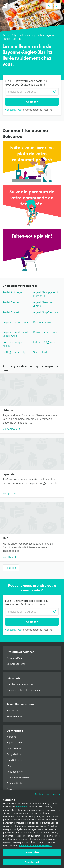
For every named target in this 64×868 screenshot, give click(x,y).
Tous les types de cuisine (20, 684)
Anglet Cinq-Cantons (46, 312)
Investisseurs (14, 748)
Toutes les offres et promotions (23, 690)
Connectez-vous (14, 110)
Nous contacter (15, 772)
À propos (11, 737)
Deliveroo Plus (14, 658)
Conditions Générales (18, 777)
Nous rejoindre (14, 716)
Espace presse (14, 743)
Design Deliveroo (16, 754)
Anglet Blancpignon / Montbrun (46, 294)
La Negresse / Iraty (14, 352)
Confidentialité (15, 783)
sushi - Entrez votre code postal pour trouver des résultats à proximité (27, 83)
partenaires (21, 808)
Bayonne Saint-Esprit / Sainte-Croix (16, 334)
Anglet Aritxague (13, 292)
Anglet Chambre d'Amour (43, 304)
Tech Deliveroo (15, 760)
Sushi (39, 35)
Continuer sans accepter (48, 795)
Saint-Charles (41, 352)
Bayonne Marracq (44, 322)
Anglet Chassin (12, 312)
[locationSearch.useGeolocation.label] (55, 92)
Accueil (7, 35)
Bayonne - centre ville (16, 322)
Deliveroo (13, 6)
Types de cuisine (24, 35)
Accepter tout (32, 863)
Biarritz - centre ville (45, 332)
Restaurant (12, 711)
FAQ (9, 766)
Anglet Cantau (11, 302)
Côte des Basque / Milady (14, 344)
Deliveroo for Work (16, 664)
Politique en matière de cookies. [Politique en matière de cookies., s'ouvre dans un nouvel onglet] (35, 847)
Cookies (11, 789)
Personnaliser (32, 853)
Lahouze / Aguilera (44, 342)
